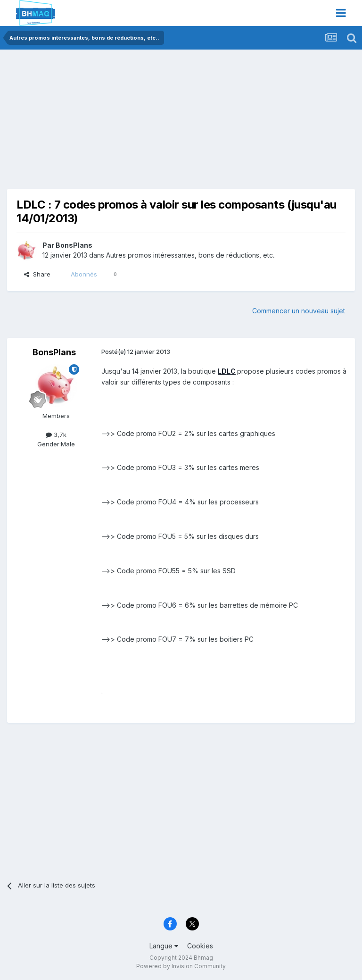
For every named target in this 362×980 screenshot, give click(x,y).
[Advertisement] (117, 123)
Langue (164, 946)
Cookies (200, 946)
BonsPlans (74, 245)
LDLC (227, 371)
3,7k (56, 435)
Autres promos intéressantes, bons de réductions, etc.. (191, 255)
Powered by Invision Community (181, 966)
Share (37, 274)
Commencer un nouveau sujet (299, 311)
